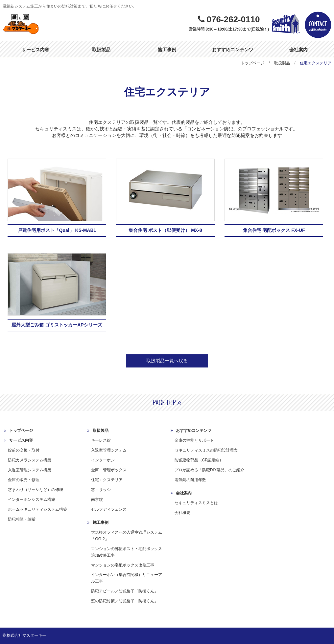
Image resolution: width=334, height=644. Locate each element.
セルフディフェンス (109, 509)
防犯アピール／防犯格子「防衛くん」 (125, 591)
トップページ (252, 63)
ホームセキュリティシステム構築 (37, 509)
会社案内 (298, 50)
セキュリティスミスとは (196, 503)
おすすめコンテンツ (233, 50)
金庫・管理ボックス (109, 470)
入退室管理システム (109, 450)
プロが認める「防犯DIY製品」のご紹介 (209, 470)
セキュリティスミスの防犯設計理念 (206, 450)
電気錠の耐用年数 (190, 480)
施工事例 (167, 50)
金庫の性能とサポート (194, 440)
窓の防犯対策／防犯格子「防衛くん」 (125, 601)
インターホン (103, 460)
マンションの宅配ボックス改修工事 (123, 565)
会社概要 (182, 513)
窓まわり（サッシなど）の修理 (36, 490)
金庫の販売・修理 (24, 480)
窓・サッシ (101, 490)
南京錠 (97, 500)
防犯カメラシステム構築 (30, 460)
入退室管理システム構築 (30, 470)
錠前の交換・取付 (24, 450)
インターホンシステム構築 (32, 500)
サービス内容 (36, 50)
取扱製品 (101, 50)
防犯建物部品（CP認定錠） (199, 460)
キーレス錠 (101, 440)
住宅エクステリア (107, 480)
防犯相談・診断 (22, 519)
